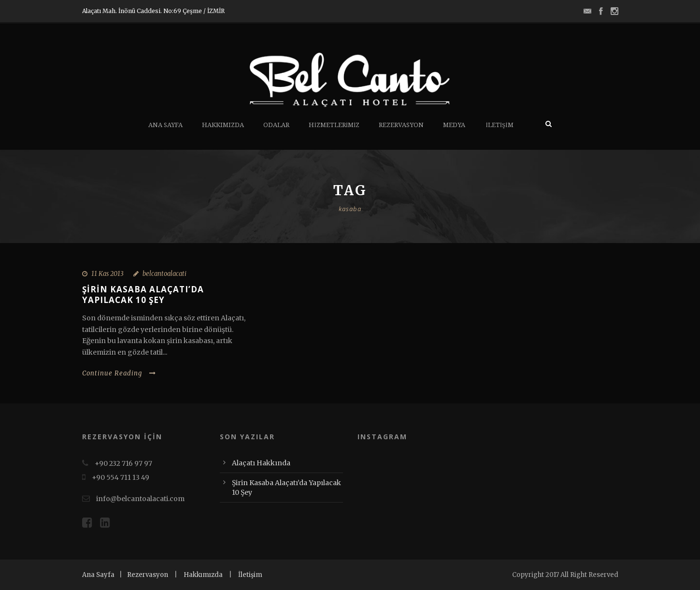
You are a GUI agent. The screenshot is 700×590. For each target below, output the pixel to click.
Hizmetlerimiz (334, 125)
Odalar (276, 125)
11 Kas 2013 (107, 274)
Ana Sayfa (165, 125)
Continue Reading (119, 373)
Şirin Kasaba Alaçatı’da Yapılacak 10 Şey (143, 295)
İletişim (499, 125)
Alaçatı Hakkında (261, 463)
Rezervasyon (401, 125)
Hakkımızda (223, 125)
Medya (454, 125)
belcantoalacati (164, 274)
